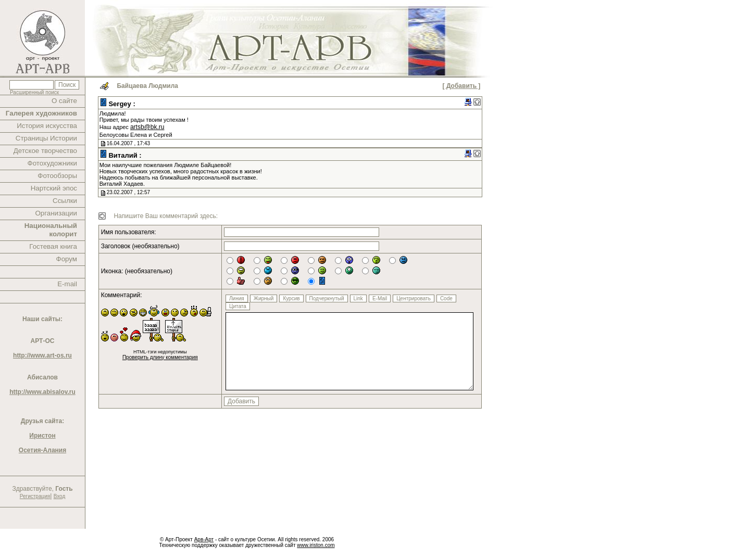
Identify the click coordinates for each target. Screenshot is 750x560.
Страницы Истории (46, 138)
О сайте (64, 101)
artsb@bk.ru (147, 127)
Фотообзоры (57, 176)
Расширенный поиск (34, 92)
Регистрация (35, 496)
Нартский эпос (54, 188)
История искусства (47, 126)
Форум (67, 259)
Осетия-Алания (42, 450)
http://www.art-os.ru (42, 355)
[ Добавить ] (462, 86)
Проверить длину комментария (160, 357)
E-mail (67, 284)
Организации (56, 213)
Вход (60, 496)
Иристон (42, 436)
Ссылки (65, 201)
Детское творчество (45, 151)
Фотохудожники (52, 163)
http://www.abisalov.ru (42, 392)
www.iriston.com (316, 545)
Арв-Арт (204, 539)
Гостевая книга (53, 246)
